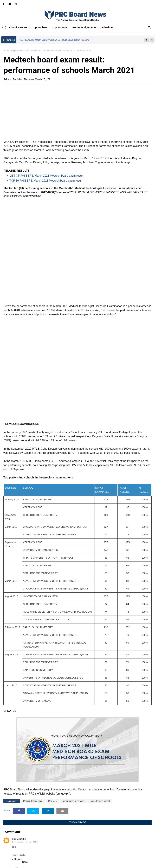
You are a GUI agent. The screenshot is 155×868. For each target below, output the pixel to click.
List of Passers (18, 27)
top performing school (21, 51)
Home (6, 51)
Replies (18, 859)
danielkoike (19, 839)
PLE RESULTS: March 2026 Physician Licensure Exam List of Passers (54, 40)
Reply (15, 855)
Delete (22, 855)
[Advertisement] (77, 112)
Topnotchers (40, 27)
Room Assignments (84, 27)
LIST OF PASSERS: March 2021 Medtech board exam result (46, 176)
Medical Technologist (33, 801)
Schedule (107, 27)
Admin (7, 79)
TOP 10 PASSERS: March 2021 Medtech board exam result (46, 181)
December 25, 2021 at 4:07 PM (25, 842)
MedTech (52, 801)
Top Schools (60, 27)
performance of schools (73, 801)
